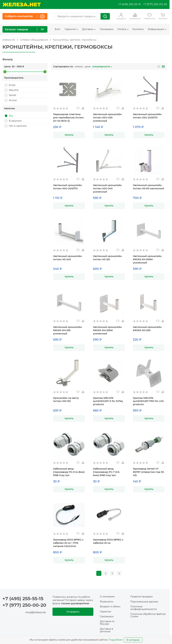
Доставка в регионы (107, 631)
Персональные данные (144, 602)
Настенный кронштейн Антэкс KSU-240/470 (147, 116)
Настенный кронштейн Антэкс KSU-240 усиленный (107, 188)
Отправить (73, 612)
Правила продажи (142, 597)
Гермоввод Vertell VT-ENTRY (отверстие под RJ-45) (149, 472)
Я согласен (133, 640)
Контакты (138, 29)
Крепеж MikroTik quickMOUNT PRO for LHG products (148, 401)
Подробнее (116, 640)
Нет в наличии (16, 126)
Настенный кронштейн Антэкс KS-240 (68, 258)
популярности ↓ (102, 67)
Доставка (89, 29)
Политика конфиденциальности (144, 608)
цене (88, 67)
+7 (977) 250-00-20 (155, 4)
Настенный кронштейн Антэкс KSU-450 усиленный (107, 118)
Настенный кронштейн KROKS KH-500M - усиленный (147, 259)
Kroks (10, 85)
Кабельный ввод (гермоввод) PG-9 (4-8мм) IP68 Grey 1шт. (69, 472)
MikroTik (12, 90)
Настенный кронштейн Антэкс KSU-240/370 (68, 187)
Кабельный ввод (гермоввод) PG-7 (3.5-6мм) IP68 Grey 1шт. (107, 472)
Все (9, 116)
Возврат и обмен (110, 607)
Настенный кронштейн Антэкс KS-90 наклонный (148, 187)
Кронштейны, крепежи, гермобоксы (75, 40)
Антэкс (11, 100)
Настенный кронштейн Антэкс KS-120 (107, 258)
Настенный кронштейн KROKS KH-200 (147, 329)
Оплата (123, 29)
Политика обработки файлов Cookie (148, 616)
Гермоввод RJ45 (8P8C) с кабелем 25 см (108, 541)
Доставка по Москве (107, 623)
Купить (69, 135)
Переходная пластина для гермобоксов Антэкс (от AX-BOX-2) (69, 118)
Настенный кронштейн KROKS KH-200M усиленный (107, 330)
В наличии (13, 121)
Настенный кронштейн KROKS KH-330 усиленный (68, 330)
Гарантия (71, 29)
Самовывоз (107, 29)
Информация (157, 29)
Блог (58, 29)
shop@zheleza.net (36, 613)
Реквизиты (107, 602)
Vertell (11, 95)
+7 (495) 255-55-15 (129, 4)
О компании (107, 597)
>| (120, 573)
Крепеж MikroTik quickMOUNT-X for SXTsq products (108, 401)
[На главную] (22, 4)
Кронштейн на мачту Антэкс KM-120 (66, 400)
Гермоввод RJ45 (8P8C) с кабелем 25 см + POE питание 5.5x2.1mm (68, 543)
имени (79, 67)
